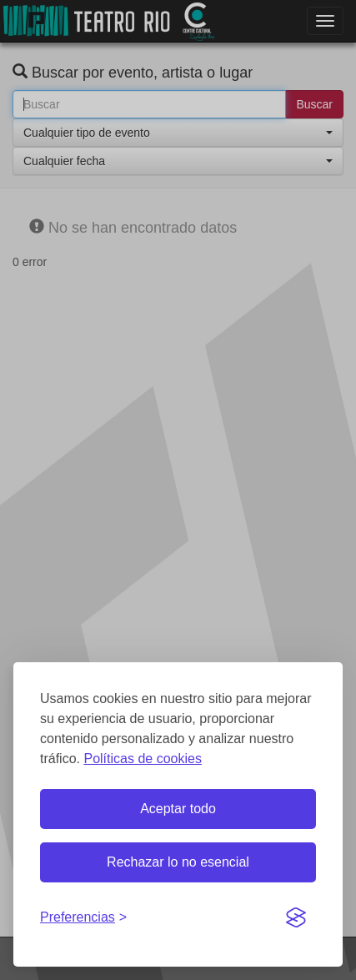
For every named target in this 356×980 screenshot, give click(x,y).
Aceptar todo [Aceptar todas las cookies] (178, 809)
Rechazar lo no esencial (178, 862)
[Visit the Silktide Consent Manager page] (296, 918)
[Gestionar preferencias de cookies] (83, 918)
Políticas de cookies (142, 759)
